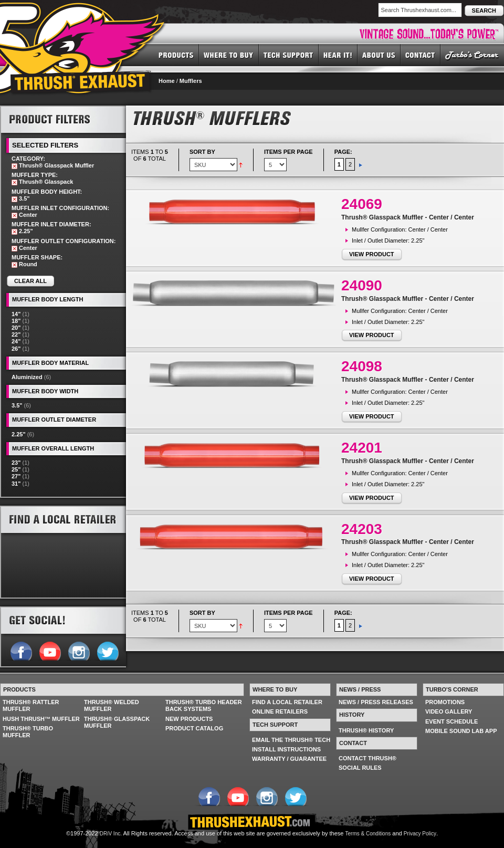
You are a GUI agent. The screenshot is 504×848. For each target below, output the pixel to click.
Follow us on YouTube (50, 650)
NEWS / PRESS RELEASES (376, 702)
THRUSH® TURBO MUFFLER (28, 732)
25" (16, 469)
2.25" (19, 434)
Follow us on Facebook (21, 650)
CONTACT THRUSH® (367, 758)
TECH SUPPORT (289, 55)
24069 (362, 204)
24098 (362, 366)
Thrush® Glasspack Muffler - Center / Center (408, 217)
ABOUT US (379, 55)
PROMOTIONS (445, 702)
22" (16, 334)
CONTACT (421, 55)
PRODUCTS (176, 55)
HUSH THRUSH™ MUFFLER (41, 719)
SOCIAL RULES (360, 768)
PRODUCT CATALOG (194, 728)
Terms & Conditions (368, 834)
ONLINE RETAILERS (280, 711)
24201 (362, 448)
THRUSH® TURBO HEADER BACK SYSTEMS (204, 705)
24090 (362, 285)
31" (16, 484)
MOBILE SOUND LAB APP (461, 731)
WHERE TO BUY (229, 55)
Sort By (202, 152)
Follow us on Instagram (78, 650)
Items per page (288, 152)
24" (16, 341)
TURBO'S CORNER (472, 55)
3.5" (17, 405)
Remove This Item (14, 166)
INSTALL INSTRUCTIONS (286, 749)
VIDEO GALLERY (449, 711)
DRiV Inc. (111, 834)
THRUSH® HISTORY (366, 730)
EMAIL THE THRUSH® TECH (291, 740)
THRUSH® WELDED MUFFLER (112, 705)
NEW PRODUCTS (189, 719)
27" (16, 476)
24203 (362, 529)
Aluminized (27, 377)
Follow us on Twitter (107, 650)
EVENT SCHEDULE (451, 721)
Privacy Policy (420, 834)
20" (16, 328)
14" (16, 314)
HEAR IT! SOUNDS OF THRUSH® (338, 55)
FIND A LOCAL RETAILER (287, 702)
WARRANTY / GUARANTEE (289, 759)
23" (16, 463)
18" (16, 321)
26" (16, 349)
